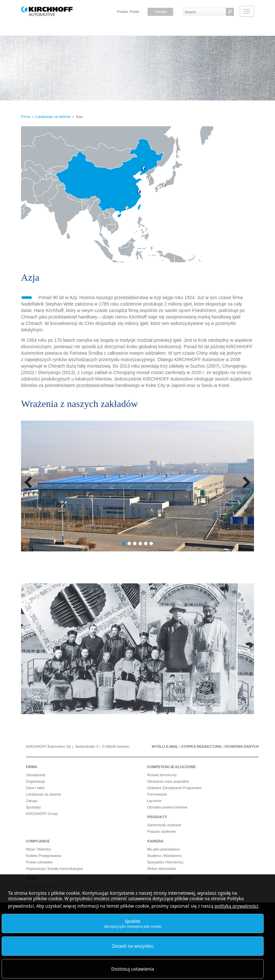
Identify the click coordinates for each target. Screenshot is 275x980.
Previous (32, 492)
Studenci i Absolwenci (164, 856)
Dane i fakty (35, 788)
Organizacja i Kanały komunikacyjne (55, 869)
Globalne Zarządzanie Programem (174, 788)
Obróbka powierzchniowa (167, 807)
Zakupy (32, 801)
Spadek (133, 923)
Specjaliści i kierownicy (165, 862)
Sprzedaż (33, 807)
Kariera (155, 841)
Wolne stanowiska (161, 869)
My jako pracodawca (163, 849)
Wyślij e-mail (165, 746)
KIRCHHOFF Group (42, 814)
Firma (32, 767)
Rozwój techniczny (162, 775)
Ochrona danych (242, 746)
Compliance (38, 841)
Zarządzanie (36, 775)
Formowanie (157, 794)
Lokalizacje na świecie (44, 794)
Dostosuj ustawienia (133, 969)
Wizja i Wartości (38, 849)
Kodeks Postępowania (44, 856)
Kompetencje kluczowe (171, 767)
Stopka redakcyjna (201, 746)
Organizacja (35, 781)
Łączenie (154, 801)
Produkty (157, 817)
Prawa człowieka (39, 862)
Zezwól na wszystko (133, 946)
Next (246, 492)
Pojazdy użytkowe (161, 831)
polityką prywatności (236, 906)
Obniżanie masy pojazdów (168, 781)
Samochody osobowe (164, 825)
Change (160, 12)
